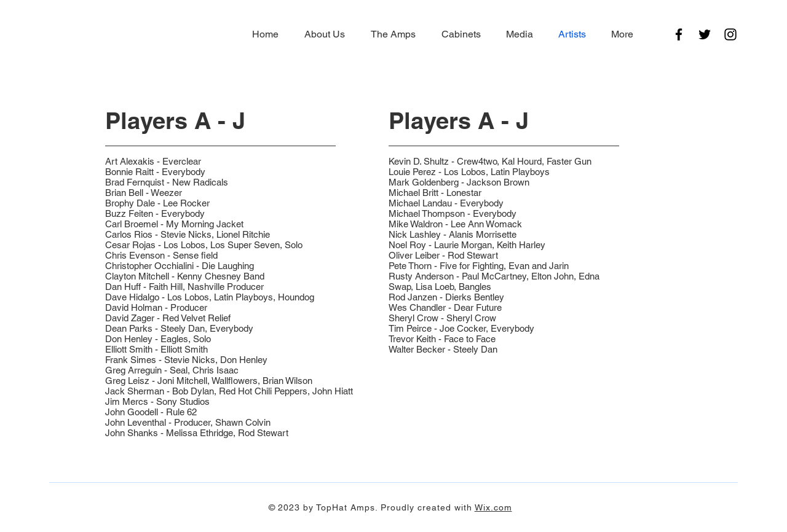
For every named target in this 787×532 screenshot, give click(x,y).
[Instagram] (730, 34)
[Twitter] (705, 34)
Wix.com (493, 507)
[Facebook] (679, 34)
